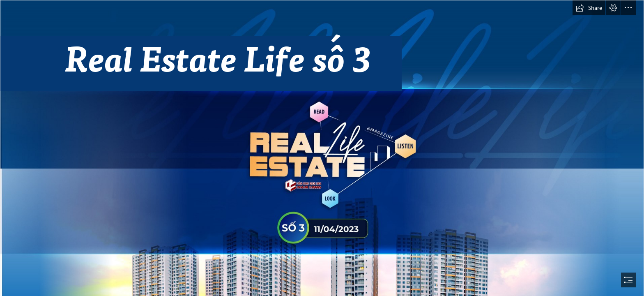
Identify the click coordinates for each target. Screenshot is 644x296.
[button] (589, 8)
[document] (322, 148)
